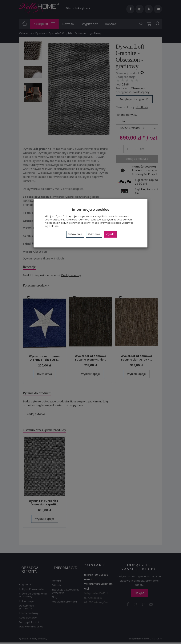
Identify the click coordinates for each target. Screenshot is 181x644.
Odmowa (94, 234)
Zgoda (110, 234)
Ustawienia (75, 234)
